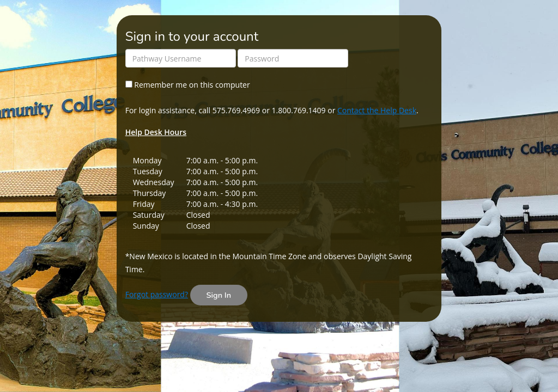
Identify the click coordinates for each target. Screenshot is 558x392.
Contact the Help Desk (377, 110)
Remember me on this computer (188, 85)
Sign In (219, 295)
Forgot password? (157, 294)
